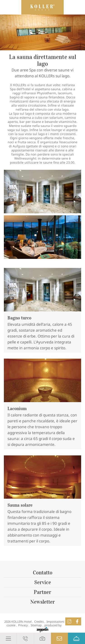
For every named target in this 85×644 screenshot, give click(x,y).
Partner (42, 592)
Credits (39, 622)
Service (43, 582)
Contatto (43, 573)
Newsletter (43, 602)
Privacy (23, 625)
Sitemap (36, 625)
